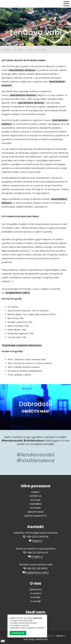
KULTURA (36, 500)
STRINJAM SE (18, 633)
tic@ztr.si (37, 541)
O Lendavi (35, 593)
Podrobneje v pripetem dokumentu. (22, 345)
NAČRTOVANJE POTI (35, 516)
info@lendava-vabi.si (18, 293)
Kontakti (35, 597)
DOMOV (35, 492)
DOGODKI (35, 508)
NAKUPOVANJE (36, 512)
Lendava (6, 50)
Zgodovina (36, 589)
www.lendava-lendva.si (22, 70)
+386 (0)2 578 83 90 (37, 537)
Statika (18, 50)
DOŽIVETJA (36, 496)
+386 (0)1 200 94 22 (37, 553)
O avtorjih (41, 50)
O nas (29, 50)
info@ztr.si (37, 557)
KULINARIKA (36, 504)
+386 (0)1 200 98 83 (37, 568)
